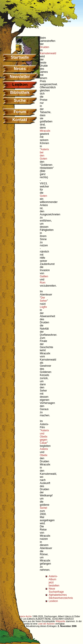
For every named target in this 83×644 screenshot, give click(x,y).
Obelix (44, 455)
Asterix (44, 449)
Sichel (43, 508)
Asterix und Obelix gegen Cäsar (44, 437)
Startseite (20, 57)
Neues (20, 69)
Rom (43, 283)
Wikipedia (60, 621)
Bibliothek (20, 93)
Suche (20, 100)
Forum (20, 112)
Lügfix (43, 307)
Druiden (44, 47)
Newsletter (20, 77)
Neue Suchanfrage (56, 590)
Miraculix (45, 131)
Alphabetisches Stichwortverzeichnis (61, 596)
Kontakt (20, 120)
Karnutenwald (48, 53)
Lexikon (53, 601)
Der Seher (43, 299)
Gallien (44, 276)
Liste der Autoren (46, 624)
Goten (43, 196)
